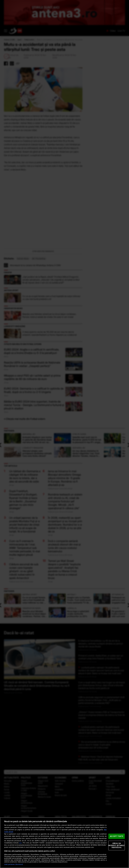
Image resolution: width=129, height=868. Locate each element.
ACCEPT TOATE (117, 836)
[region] (64, 843)
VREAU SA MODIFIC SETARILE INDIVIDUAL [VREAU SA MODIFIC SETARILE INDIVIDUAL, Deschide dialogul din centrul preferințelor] (117, 845)
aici (21, 843)
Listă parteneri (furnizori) (14, 864)
